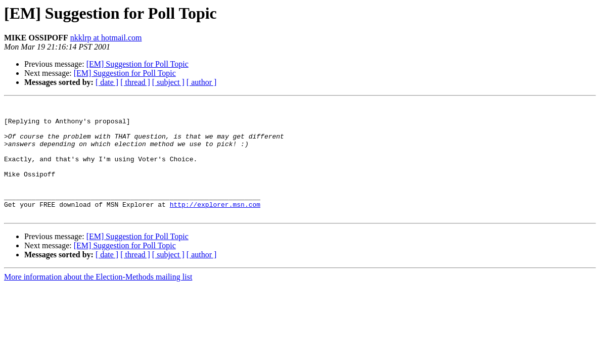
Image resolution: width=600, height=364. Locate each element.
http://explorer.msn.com (215, 225)
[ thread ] (135, 82)
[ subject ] (168, 82)
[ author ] (202, 82)
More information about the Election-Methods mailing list (98, 300)
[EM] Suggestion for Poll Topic (137, 64)
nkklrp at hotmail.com (106, 38)
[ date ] (107, 82)
